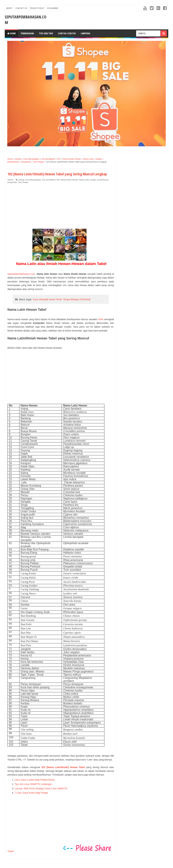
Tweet (11, 851)
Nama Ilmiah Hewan (69, 180)
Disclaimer (53, 8)
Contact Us (21, 8)
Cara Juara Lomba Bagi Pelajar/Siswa (35, 780)
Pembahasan (27, 33)
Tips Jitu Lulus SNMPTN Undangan (33, 784)
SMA (101, 319)
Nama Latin (84, 180)
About (9, 8)
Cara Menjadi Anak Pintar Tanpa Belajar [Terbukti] (62, 299)
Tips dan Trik (46, 33)
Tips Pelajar (23, 182)
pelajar (93, 180)
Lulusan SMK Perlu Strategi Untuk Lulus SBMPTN (41, 789)
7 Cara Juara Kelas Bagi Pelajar (31, 793)
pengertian (12, 182)
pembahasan (103, 180)
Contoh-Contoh (67, 33)
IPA (58, 180)
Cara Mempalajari (33, 180)
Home (11, 33)
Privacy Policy (37, 8)
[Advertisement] (33, 206)
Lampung (85, 33)
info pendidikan (49, 180)
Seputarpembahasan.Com (21, 274)
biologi (21, 180)
